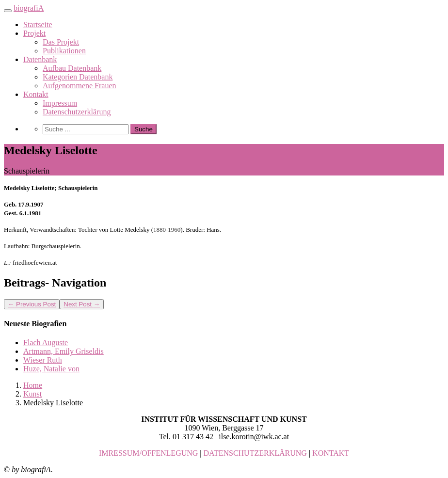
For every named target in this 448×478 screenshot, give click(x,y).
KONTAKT (331, 453)
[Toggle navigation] (8, 11)
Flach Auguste (46, 343)
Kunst (32, 394)
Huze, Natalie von (51, 369)
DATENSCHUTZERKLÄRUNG (255, 453)
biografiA (29, 8)
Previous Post (32, 304)
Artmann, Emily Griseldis (64, 351)
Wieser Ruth (43, 360)
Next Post (82, 304)
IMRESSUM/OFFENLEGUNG (148, 453)
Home (33, 385)
